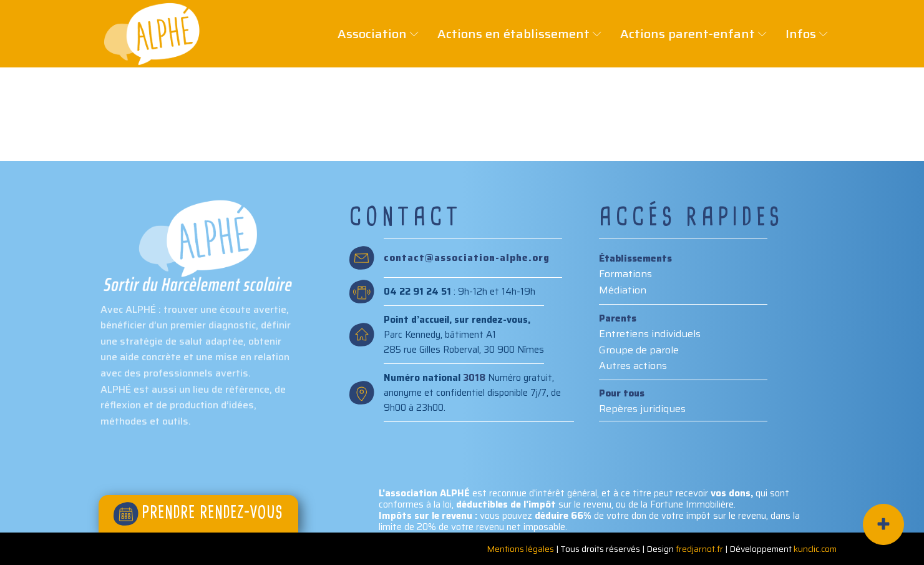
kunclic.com (815, 549)
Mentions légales (520, 549)
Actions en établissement (506, 34)
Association (365, 34)
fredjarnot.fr (699, 549)
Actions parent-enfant (680, 34)
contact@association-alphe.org (467, 258)
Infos (794, 34)
